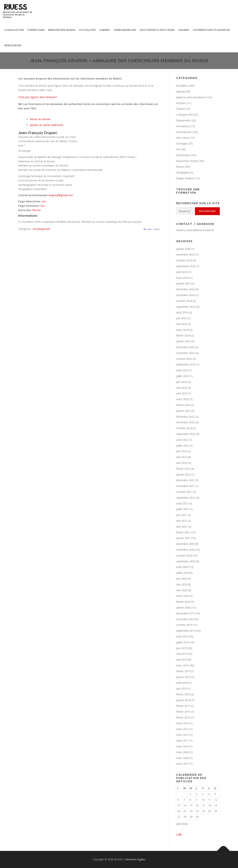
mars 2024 (182, 330)
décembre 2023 (185, 347)
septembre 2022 (186, 434)
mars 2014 (182, 723)
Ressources (13, 45)
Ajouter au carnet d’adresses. (47, 125)
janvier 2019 (183, 677)
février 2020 (183, 602)
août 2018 (182, 683)
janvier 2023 (183, 411)
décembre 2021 (185, 480)
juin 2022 (182, 451)
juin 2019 (182, 648)
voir (44, 201)
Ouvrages (182, 143)
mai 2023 (182, 388)
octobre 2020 (184, 555)
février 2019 (183, 671)
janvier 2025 (183, 283)
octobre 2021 (184, 492)
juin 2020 (182, 579)
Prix (178, 149)
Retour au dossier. (40, 119)
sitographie (183, 172)
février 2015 (183, 717)
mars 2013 (182, 729)
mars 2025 (182, 278)
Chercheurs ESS (125, 30)
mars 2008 (182, 758)
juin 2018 (182, 688)
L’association (14, 30)
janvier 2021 (183, 538)
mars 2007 (182, 764)
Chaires (184, 30)
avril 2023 (182, 393)
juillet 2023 (183, 376)
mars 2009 (182, 752)
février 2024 (183, 335)
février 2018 (183, 694)
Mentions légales (135, 859)
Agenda (105, 30)
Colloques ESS (185, 115)
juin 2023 (182, 382)
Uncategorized (41, 229)
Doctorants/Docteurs (157, 30)
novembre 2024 (185, 295)
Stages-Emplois (185, 178)
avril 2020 (182, 590)
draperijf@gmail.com (61, 195)
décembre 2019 (185, 613)
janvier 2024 (183, 341)
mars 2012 (182, 735)
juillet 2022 (183, 446)
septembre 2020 (186, 561)
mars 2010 (182, 746)
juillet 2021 (183, 509)
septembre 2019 (186, 631)
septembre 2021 (186, 498)
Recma (36, 210)
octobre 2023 (184, 359)
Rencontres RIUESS (62, 30)
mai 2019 (182, 654)
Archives (181, 103)
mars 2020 (182, 596)
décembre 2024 (185, 289)
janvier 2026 (183, 249)
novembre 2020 (185, 550)
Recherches (183, 155)
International (184, 132)
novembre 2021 (185, 486)
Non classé (183, 138)
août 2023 (182, 370)
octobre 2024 (184, 301)
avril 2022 (182, 463)
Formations (36, 30)
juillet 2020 (183, 573)
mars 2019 (182, 665)
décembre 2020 (185, 544)
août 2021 (182, 503)
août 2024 (182, 312)
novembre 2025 (185, 254)
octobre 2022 (184, 428)
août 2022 (182, 440)
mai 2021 (182, 521)
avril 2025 (182, 272)
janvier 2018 (183, 700)
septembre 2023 (186, 364)
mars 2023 (182, 399)
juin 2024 (182, 318)
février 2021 (183, 532)
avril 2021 (182, 527)
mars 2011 (182, 741)
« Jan (179, 834)
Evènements (183, 120)
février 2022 (183, 469)
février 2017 (183, 706)
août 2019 (182, 636)
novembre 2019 (185, 619)
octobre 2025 (184, 260)
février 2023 (183, 405)
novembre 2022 (185, 422)
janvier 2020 (183, 608)
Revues (180, 167)
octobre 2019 (184, 625)
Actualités (87, 30)
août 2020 (182, 567)
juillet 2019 (183, 642)
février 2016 (183, 712)
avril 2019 (182, 660)
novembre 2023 (185, 353)
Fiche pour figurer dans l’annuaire (38, 97)
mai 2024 (182, 324)
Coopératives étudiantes (212, 30)
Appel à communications (191, 97)
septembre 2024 (186, 307)
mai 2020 (182, 584)
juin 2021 (182, 515)
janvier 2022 (183, 474)
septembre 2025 (186, 266)
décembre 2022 (185, 417)
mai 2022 (182, 457)
